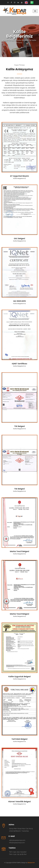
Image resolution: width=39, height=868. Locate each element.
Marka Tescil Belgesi (19, 551)
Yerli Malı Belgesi (19, 739)
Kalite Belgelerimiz (19, 178)
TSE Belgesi (19, 426)
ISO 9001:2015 (19, 301)
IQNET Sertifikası (19, 364)
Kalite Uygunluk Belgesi (19, 676)
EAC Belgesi (19, 238)
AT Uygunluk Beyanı (20, 176)
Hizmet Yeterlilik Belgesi (19, 802)
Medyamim (31, 863)
